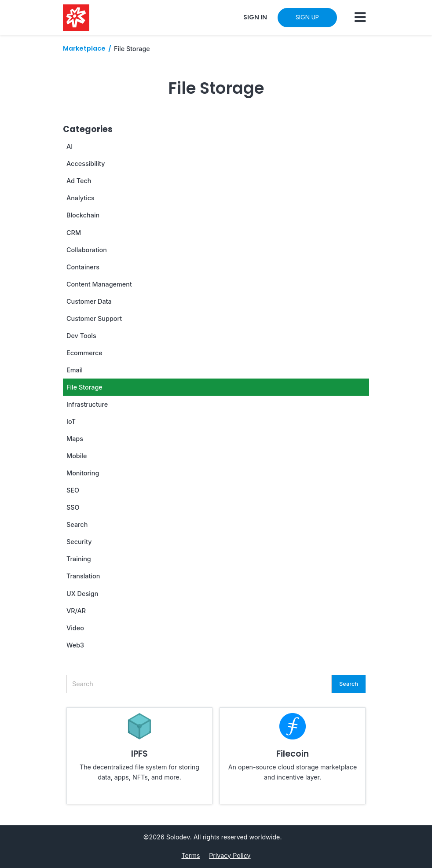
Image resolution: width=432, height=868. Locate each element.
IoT (71, 421)
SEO (73, 490)
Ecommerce (84, 353)
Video (75, 628)
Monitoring (83, 473)
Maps (75, 439)
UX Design (82, 594)
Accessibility (86, 164)
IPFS (139, 754)
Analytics (81, 198)
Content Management (99, 284)
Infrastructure (87, 404)
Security (79, 542)
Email (75, 370)
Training (79, 559)
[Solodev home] (76, 18)
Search (77, 524)
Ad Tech (79, 181)
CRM (74, 233)
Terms (190, 855)
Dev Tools (81, 336)
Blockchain (83, 215)
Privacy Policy (230, 855)
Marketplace (84, 49)
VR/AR (76, 611)
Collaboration (87, 250)
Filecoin (293, 754)
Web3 (75, 645)
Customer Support (94, 318)
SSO (73, 507)
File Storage (84, 387)
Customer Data (89, 301)
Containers (83, 267)
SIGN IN (255, 17)
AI (70, 146)
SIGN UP (307, 17)
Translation (83, 576)
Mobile (77, 456)
